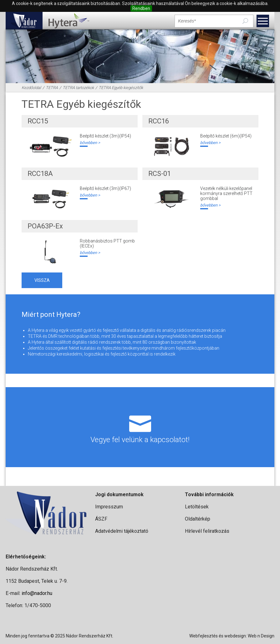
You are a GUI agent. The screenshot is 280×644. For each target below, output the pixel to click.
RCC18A (40, 174)
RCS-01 (160, 174)
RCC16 (159, 121)
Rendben (141, 8)
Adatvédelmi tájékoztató (122, 531)
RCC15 (38, 121)
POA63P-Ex (45, 226)
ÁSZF (101, 519)
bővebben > (90, 143)
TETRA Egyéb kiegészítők (121, 88)
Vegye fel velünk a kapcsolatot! (140, 427)
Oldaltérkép (198, 519)
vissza (42, 280)
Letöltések (197, 507)
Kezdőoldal (31, 88)
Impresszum (109, 507)
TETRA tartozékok (78, 88)
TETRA (52, 88)
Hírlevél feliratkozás (207, 531)
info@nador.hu (37, 593)
